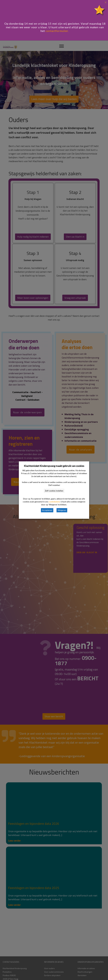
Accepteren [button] (47, 510)
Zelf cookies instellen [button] (54, 491)
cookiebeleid (54, 502)
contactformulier (57, 31)
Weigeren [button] (62, 510)
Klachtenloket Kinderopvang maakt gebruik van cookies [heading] (54, 466)
